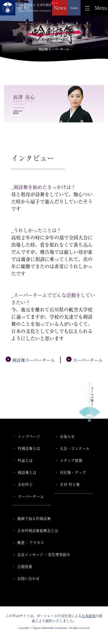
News (60, 8)
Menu (101, 8)
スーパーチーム (84, 360)
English (74, 8)
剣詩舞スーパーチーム (30, 360)
